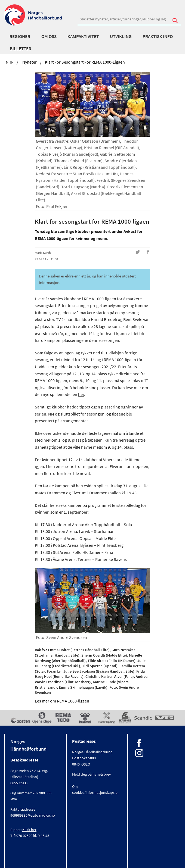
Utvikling (121, 36)
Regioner (20, 36)
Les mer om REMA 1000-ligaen (62, 701)
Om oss (49, 36)
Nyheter (30, 62)
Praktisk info (158, 36)
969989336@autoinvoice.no (33, 815)
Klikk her (29, 830)
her (81, 394)
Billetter (21, 49)
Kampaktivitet (83, 36)
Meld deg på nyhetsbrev (92, 774)
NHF (10, 62)
